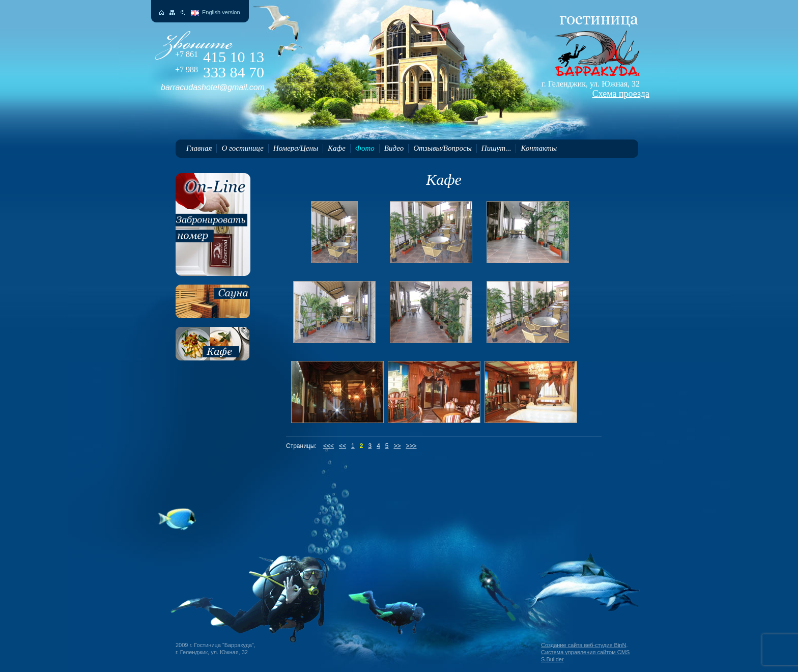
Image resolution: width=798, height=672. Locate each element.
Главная (199, 148)
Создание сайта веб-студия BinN (583, 645)
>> (397, 446)
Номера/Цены (296, 148)
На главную (162, 12)
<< (343, 446)
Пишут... (496, 148)
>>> (411, 446)
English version (221, 12)
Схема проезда (621, 94)
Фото (365, 148)
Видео (394, 148)
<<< (329, 446)
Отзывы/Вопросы (443, 148)
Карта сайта (172, 12)
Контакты (539, 148)
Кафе (337, 148)
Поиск (183, 12)
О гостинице (242, 148)
